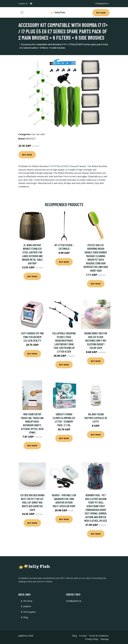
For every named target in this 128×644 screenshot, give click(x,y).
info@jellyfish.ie (102, 3)
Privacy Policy (92, 639)
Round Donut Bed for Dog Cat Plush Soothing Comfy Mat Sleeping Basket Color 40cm (96, 340)
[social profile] (31, 4)
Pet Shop (101, 13)
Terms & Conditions (99, 636)
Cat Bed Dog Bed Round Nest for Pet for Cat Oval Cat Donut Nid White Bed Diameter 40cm (32, 502)
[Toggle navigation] (22, 12)
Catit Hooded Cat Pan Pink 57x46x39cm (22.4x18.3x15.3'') (32, 337)
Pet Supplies (30, 612)
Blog (26, 617)
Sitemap (105, 639)
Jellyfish (27, 606)
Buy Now (27, 155)
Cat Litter (40, 134)
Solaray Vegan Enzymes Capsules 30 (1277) (96, 418)
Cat (33, 134)
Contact (83, 636)
